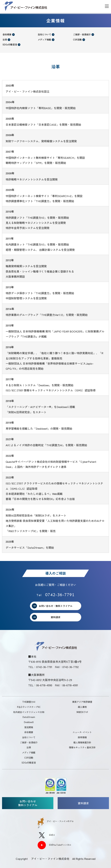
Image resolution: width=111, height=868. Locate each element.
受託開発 (29, 727)
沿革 (5, 40)
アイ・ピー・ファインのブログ (56, 823)
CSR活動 (77, 40)
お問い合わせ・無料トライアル (56, 606)
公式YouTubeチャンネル (54, 845)
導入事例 (82, 707)
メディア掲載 (44, 40)
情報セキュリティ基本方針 (82, 747)
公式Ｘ (46, 835)
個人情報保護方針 (82, 742)
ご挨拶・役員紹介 (82, 34)
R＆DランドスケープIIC (29, 707)
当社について (44, 34)
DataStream (29, 717)
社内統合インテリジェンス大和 (29, 712)
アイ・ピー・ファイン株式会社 (25, 6)
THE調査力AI (29, 702)
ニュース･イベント (82, 732)
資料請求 (56, 617)
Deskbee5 (29, 722)
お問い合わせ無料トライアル (28, 803)
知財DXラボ (82, 712)
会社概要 (7, 34)
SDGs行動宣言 (10, 44)
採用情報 (82, 737)
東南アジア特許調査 (82, 702)
